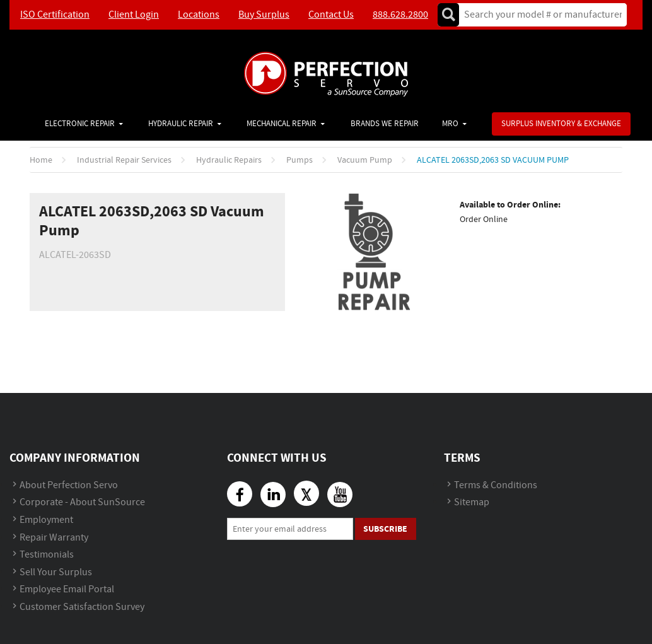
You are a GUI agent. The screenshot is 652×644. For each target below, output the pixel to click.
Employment (46, 520)
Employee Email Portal (67, 589)
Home (41, 160)
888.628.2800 (400, 15)
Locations (199, 15)
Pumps (300, 160)
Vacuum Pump (365, 160)
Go (448, 15)
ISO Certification (55, 15)
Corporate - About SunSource (82, 502)
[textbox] (539, 15)
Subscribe (385, 529)
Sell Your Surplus (56, 572)
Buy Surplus (264, 15)
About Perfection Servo (69, 485)
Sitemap (472, 502)
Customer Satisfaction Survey (82, 607)
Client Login (134, 15)
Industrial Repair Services (124, 160)
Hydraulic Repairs (229, 160)
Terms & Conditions (496, 485)
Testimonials (47, 555)
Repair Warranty (54, 538)
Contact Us (331, 15)
